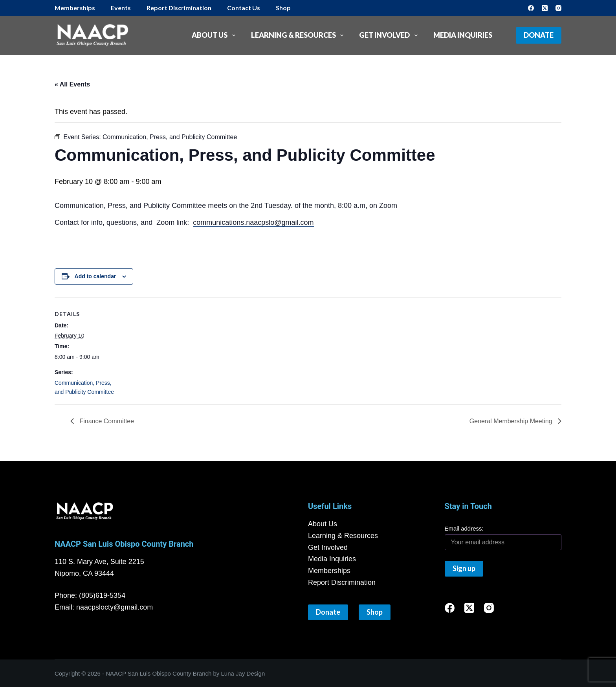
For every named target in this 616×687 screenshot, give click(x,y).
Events (121, 8)
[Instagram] (558, 8)
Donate (539, 35)
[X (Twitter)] (545, 8)
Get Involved (390, 35)
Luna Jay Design (243, 673)
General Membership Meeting (512, 421)
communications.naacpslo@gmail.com (253, 222)
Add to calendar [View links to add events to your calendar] (95, 276)
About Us (215, 35)
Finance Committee (106, 421)
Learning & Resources (299, 35)
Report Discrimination (179, 8)
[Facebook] (531, 8)
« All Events (72, 84)
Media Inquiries (463, 35)
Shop (283, 8)
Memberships (75, 8)
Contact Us (244, 8)
